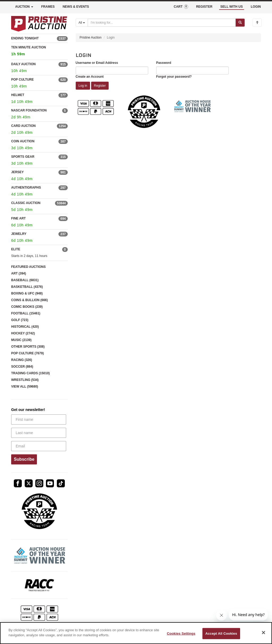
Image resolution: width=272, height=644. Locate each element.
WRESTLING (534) (25, 380)
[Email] (39, 446)
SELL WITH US (232, 7)
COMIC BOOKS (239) (27, 307)
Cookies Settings (181, 633)
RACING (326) (22, 360)
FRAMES (48, 7)
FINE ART (18, 218)
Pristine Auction (91, 38)
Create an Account (90, 77)
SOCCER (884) (22, 367)
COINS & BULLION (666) (29, 300)
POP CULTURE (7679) (27, 353)
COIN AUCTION (23, 141)
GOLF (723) (20, 320)
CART (181, 7)
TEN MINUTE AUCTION (39, 51)
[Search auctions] (162, 23)
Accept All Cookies (221, 633)
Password (164, 63)
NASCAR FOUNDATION (29, 110)
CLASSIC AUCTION (26, 203)
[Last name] (39, 433)
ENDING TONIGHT (25, 38)
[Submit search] (240, 23)
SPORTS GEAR (23, 157)
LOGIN (256, 7)
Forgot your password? (174, 77)
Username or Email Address (97, 63)
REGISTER (204, 7)
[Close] (263, 633)
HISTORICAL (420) (25, 327)
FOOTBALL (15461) (26, 313)
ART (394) (19, 273)
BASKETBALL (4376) (27, 287)
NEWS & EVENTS (76, 7)
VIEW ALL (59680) (25, 387)
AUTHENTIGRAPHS (26, 188)
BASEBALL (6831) (25, 280)
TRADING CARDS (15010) (30, 373)
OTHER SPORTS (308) (28, 347)
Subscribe (24, 459)
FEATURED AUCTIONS (28, 267)
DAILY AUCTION (23, 64)
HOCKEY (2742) (23, 333)
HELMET (18, 95)
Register (100, 86)
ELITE (16, 249)
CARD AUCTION (23, 126)
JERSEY (17, 172)
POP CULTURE (22, 80)
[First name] (39, 419)
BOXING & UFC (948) (27, 293)
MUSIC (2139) (21, 340)
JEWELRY (19, 234)
